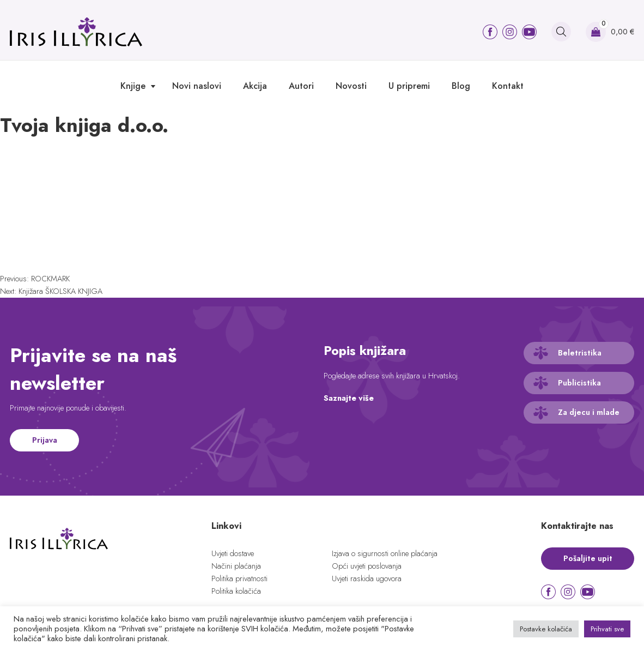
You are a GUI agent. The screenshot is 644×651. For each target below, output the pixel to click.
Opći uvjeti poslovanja (367, 566)
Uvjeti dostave (233, 553)
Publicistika (579, 383)
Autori (301, 86)
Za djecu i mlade (589, 412)
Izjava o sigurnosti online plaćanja (385, 553)
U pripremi (409, 86)
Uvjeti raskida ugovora (367, 578)
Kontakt (508, 86)
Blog (461, 86)
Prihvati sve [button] (607, 629)
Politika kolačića (236, 591)
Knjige (133, 86)
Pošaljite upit (588, 558)
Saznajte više (349, 398)
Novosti (351, 86)
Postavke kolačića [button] (546, 629)
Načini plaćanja (236, 566)
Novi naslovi (197, 86)
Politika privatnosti (239, 578)
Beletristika (580, 353)
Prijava (45, 440)
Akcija (255, 86)
